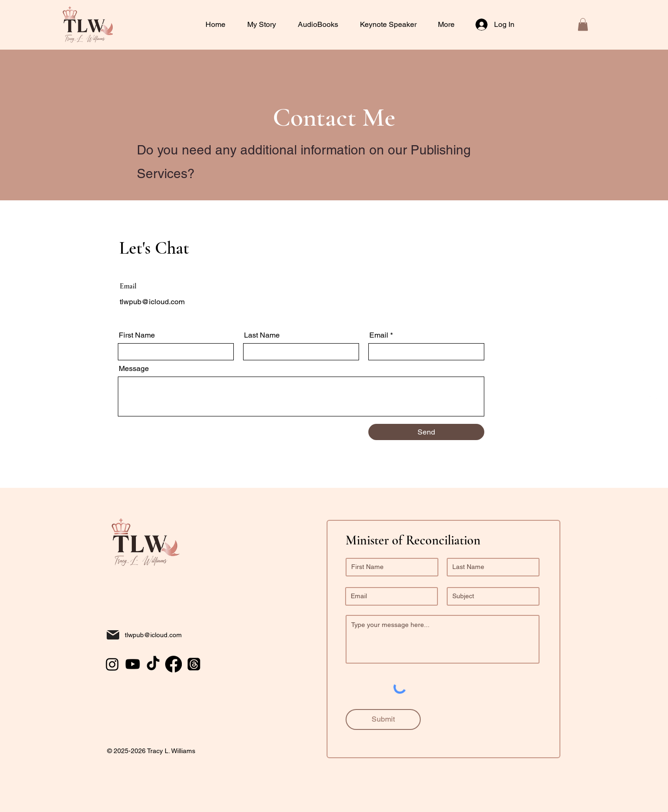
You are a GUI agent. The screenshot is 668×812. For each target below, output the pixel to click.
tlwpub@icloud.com (152, 302)
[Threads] (194, 664)
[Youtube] (650, 417)
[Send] (426, 432)
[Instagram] (650, 396)
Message (134, 369)
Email (379, 335)
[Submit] (383, 719)
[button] (392, 25)
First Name (137, 335)
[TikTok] (650, 374)
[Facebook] (650, 438)
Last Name (262, 335)
